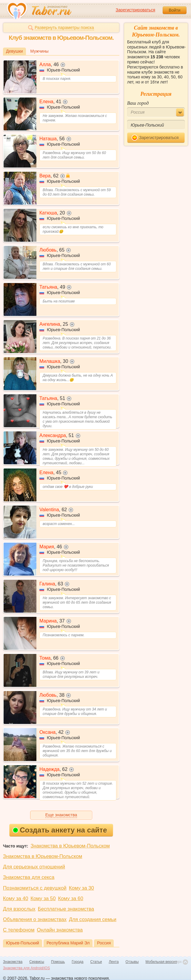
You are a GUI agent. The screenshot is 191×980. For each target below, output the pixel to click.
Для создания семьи (93, 919)
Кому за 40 (16, 898)
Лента (114, 962)
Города (77, 962)
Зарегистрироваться (135, 10)
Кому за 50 (43, 898)
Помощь (58, 962)
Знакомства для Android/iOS (26, 968)
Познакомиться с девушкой (35, 888)
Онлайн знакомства (60, 930)
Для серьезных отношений (34, 867)
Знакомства (13, 962)
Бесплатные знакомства (66, 909)
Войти (174, 10)
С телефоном (19, 930)
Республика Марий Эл (68, 943)
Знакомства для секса (29, 877)
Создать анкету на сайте (60, 830)
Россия (104, 943)
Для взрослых (19, 909)
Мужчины (40, 51)
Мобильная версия (161, 962)
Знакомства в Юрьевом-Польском (70, 846)
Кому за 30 (81, 888)
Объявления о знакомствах (35, 919)
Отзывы (132, 962)
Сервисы (37, 962)
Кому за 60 (71, 898)
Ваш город (138, 103)
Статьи (96, 962)
